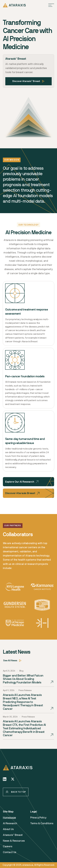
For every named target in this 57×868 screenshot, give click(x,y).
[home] (14, 5)
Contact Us (10, 853)
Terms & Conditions (42, 825)
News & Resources (14, 842)
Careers (8, 848)
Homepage (9, 819)
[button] (51, 5)
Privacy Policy (38, 819)
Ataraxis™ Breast (13, 836)
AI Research (10, 825)
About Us (8, 830)
